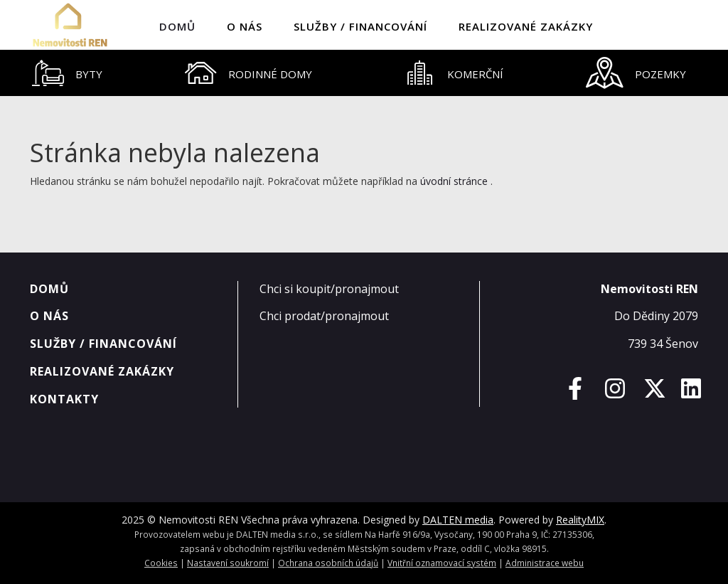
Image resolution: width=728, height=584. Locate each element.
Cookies (161, 563)
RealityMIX (580, 520)
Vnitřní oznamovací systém (442, 563)
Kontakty (64, 399)
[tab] (67, 73)
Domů (177, 26)
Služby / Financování (360, 26)
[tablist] (364, 73)
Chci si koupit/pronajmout (329, 289)
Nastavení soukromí (228, 563)
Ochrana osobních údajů (328, 563)
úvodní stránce (454, 181)
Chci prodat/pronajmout (324, 316)
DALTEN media (458, 520)
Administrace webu (545, 563)
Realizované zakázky (526, 26)
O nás (245, 26)
